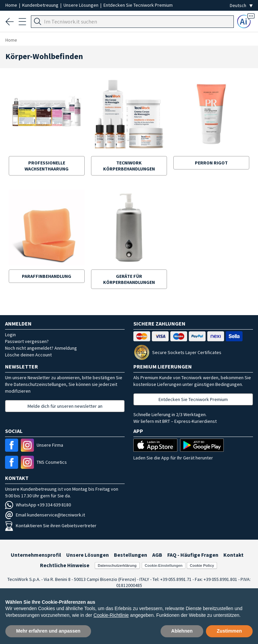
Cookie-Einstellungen (164, 565)
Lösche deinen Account (28, 355)
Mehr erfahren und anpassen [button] (48, 631)
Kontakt (233, 555)
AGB (157, 555)
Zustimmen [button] (229, 631)
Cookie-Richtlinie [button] (111, 615)
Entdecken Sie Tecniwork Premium (138, 5)
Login (10, 335)
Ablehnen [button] (182, 631)
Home (12, 5)
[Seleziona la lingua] (241, 6)
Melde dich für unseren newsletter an (65, 406)
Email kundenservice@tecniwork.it (45, 515)
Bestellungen (131, 555)
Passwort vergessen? (27, 341)
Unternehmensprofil (36, 555)
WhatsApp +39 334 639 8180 (38, 505)
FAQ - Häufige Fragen (193, 555)
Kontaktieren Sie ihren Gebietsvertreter (51, 526)
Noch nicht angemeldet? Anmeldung (41, 348)
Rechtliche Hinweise (65, 565)
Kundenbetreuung (41, 5)
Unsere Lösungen (81, 5)
